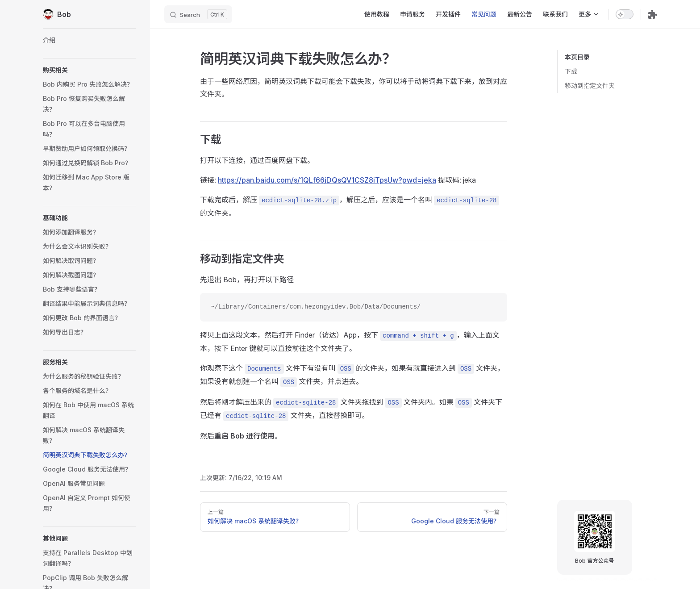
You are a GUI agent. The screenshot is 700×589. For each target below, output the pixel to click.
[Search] (198, 14)
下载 (571, 71)
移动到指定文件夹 (590, 86)
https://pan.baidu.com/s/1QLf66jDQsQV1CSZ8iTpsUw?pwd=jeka (327, 180)
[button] (89, 70)
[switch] (625, 14)
